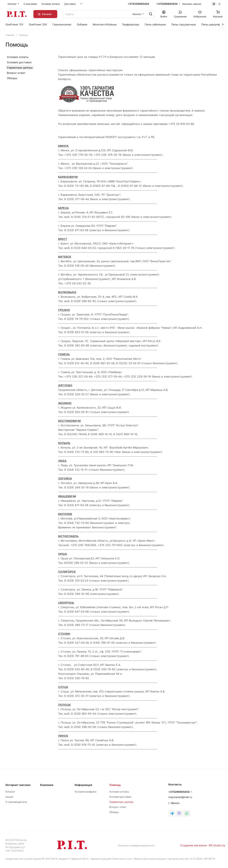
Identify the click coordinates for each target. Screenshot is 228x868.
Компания (47, 785)
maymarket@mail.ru (180, 797)
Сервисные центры (20, 68)
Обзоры (12, 78)
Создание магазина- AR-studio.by (203, 845)
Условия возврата (85, 792)
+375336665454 (138, 4)
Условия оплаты (18, 57)
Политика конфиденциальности (136, 845)
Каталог (10, 792)
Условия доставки (19, 62)
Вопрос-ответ (16, 73)
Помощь (115, 785)
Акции (9, 797)
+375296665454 (167, 4)
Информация (83, 785)
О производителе (16, 802)
